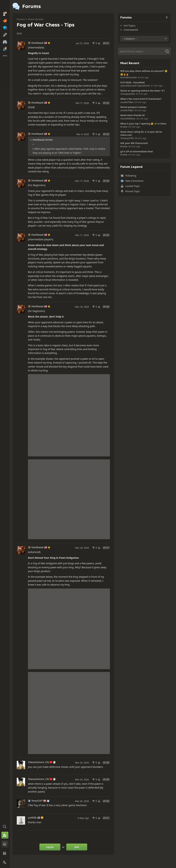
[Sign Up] (5, 835)
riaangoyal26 (128, 94)
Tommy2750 (127, 138)
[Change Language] (5, 862)
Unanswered (131, 30)
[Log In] (5, 844)
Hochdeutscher (129, 77)
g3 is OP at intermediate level (137, 151)
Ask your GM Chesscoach (134, 143)
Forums (21, 19)
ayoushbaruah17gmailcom (135, 86)
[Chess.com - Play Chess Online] (5, 6)
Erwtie (124, 127)
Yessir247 (37, 801)
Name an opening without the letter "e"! (143, 91)
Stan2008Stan (128, 118)
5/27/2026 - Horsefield (132, 82)
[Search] (144, 51)
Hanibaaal (37, 43)
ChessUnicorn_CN (38, 762)
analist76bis (127, 102)
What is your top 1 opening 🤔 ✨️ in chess (143, 124)
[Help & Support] (5, 853)
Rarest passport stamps (133, 107)
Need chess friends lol (132, 115)
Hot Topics (129, 26)
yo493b (32, 818)
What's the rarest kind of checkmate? (141, 99)
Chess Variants (35, 19)
